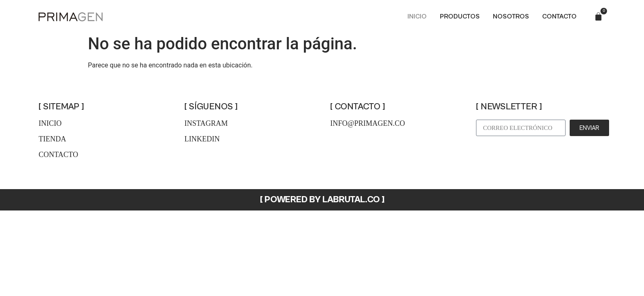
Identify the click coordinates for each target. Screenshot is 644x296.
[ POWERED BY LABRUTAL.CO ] (322, 202)
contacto (58, 157)
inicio (50, 125)
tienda (52, 141)
